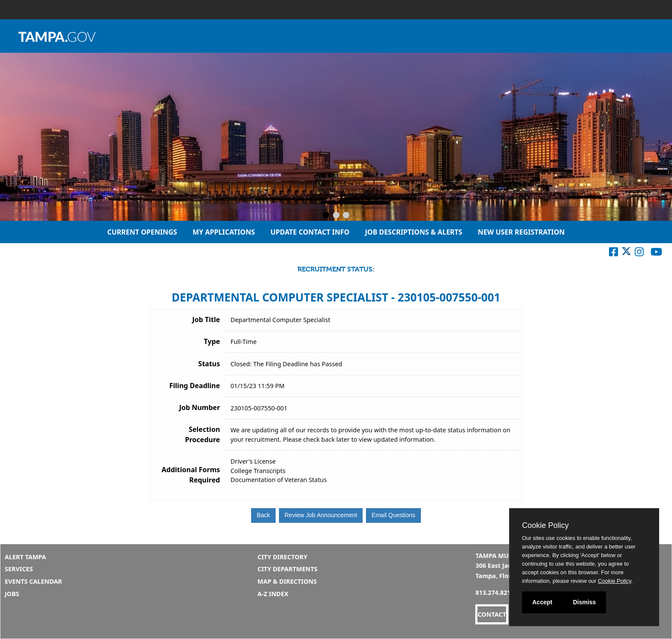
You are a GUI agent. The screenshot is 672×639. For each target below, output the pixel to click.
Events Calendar (33, 581)
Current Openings (142, 232)
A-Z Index (273, 594)
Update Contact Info (310, 232)
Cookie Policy (545, 525)
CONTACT (492, 614)
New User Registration (521, 232)
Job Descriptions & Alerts (414, 232)
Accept (542, 602)
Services (19, 569)
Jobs (12, 594)
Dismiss (585, 602)
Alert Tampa (25, 557)
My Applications (224, 232)
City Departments (288, 569)
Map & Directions (287, 581)
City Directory (283, 557)
